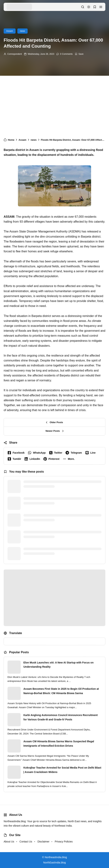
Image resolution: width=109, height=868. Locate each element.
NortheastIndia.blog (56, 857)
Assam (10, 31)
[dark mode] (89, 7)
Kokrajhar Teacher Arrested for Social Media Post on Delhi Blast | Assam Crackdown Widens (62, 770)
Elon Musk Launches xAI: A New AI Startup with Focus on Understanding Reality (58, 665)
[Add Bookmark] (79, 54)
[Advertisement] (55, 105)
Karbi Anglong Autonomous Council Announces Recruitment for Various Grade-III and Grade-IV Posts (61, 717)
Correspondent (15, 54)
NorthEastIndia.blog (55, 863)
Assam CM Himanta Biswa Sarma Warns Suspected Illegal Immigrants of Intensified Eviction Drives (59, 744)
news (22, 31)
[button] (101, 7)
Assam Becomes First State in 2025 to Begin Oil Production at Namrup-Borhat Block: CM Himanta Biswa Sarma (61, 691)
